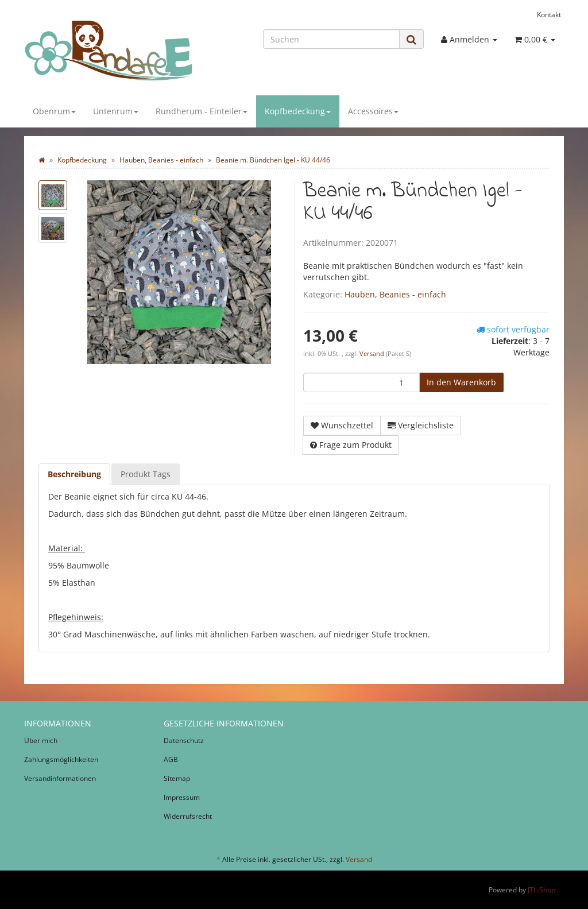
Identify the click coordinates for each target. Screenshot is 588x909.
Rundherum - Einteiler (202, 111)
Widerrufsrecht (188, 816)
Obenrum (54, 111)
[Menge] (361, 382)
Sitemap (177, 778)
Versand (373, 354)
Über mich (41, 740)
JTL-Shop (541, 890)
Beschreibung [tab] (74, 474)
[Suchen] (331, 39)
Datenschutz (184, 740)
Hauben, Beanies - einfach (395, 294)
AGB (171, 759)
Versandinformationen (60, 778)
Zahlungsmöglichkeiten (61, 759)
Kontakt (549, 14)
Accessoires (373, 111)
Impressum (182, 797)
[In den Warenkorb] (461, 382)
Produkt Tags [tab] (146, 474)
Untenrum (116, 111)
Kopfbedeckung (298, 111)
